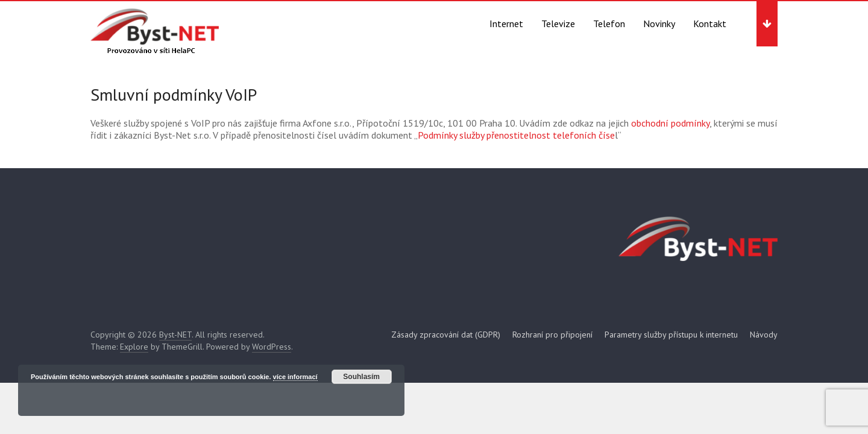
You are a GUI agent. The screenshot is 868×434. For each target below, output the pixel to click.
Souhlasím (361, 377)
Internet (506, 24)
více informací (295, 377)
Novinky (659, 24)
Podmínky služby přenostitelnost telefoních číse (516, 135)
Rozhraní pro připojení (552, 335)
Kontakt (710, 24)
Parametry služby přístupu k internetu (671, 335)
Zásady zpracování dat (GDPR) (446, 335)
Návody (764, 335)
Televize (558, 24)
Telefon (609, 24)
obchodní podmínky (669, 123)
